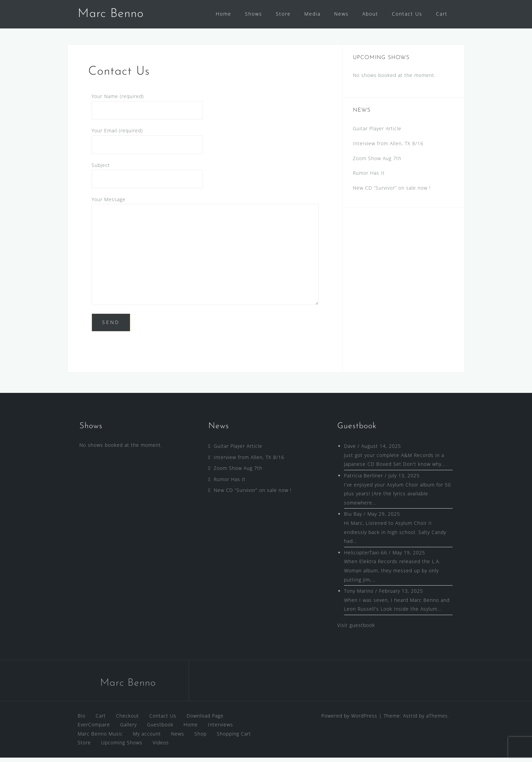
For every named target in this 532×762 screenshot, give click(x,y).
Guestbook (160, 729)
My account (147, 738)
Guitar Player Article (377, 133)
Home (224, 14)
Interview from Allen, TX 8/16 (388, 148)
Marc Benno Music (100, 738)
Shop (201, 738)
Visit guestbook (356, 630)
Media (312, 14)
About (370, 14)
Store (283, 14)
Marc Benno (111, 14)
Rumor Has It (369, 177)
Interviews (221, 729)
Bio (82, 720)
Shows (254, 14)
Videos (161, 747)
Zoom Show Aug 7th (377, 163)
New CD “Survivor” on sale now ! (392, 192)
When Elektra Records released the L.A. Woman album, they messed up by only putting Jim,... (392, 575)
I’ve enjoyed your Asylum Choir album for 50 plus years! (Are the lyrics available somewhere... (397, 498)
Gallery (128, 729)
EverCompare (94, 729)
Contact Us (407, 14)
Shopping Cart (234, 738)
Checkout (128, 720)
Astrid (410, 720)
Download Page (205, 720)
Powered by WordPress (349, 720)
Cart (442, 14)
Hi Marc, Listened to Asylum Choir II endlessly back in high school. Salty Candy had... (395, 536)
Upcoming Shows (122, 747)
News (341, 14)
